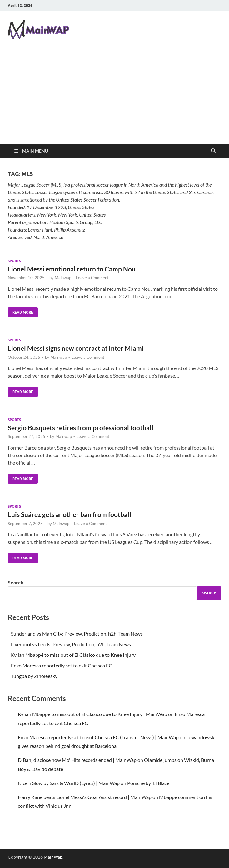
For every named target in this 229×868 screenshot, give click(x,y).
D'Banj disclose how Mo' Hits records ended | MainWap (77, 760)
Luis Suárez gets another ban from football (70, 514)
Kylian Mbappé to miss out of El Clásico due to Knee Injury (73, 655)
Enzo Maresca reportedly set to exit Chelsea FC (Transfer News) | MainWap (98, 737)
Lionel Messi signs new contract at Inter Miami (76, 348)
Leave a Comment (92, 278)
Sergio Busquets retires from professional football (81, 428)
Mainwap (63, 278)
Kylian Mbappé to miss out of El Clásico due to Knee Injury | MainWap (92, 714)
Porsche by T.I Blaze (148, 783)
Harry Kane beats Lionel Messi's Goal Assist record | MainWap (85, 797)
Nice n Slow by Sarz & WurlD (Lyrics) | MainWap (69, 783)
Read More (20, 311)
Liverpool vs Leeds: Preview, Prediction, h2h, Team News (71, 644)
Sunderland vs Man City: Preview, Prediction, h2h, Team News (77, 634)
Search (16, 582)
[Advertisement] (114, 97)
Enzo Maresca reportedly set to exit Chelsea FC (62, 665)
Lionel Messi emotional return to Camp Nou (72, 269)
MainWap (53, 857)
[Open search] (213, 151)
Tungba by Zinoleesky (34, 676)
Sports (14, 261)
